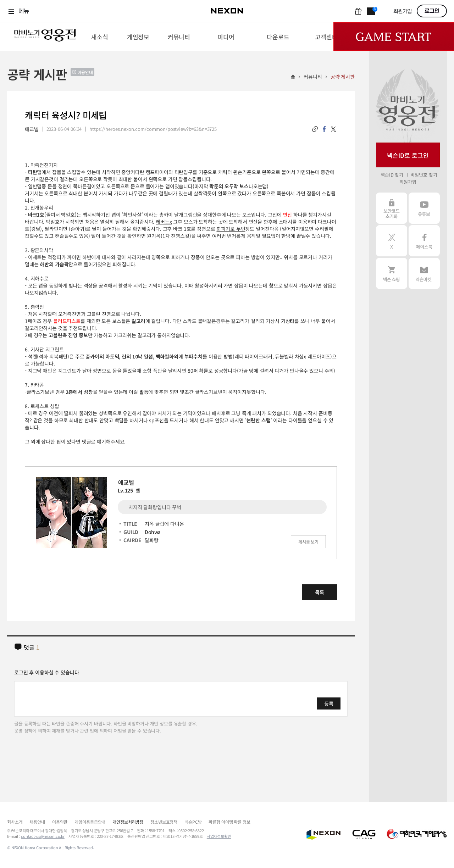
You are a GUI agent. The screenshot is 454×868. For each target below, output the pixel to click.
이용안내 (85, 72)
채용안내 (37, 822)
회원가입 (403, 12)
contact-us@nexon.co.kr (43, 836)
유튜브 (424, 208)
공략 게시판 (343, 77)
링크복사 (315, 129)
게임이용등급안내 (90, 822)
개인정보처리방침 (128, 822)
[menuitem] (99, 37)
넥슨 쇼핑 (392, 273)
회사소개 (15, 822)
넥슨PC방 (193, 822)
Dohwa (153, 532)
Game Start (394, 37)
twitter (333, 129)
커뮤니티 (313, 77)
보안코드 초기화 (392, 208)
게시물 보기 (308, 542)
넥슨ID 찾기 (392, 175)
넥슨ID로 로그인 (408, 155)
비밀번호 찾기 (424, 175)
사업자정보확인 (219, 836)
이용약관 (60, 822)
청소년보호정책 (164, 822)
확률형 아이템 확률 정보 (229, 822)
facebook (324, 129)
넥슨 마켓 (424, 273)
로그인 (432, 11)
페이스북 (424, 241)
